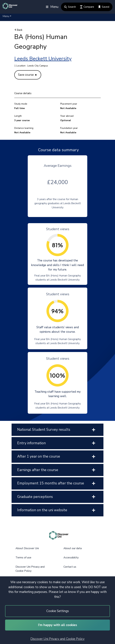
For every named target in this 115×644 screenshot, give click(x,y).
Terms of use (23, 558)
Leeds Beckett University (43, 59)
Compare (87, 7)
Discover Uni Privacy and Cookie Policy (57, 639)
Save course (27, 75)
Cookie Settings (58, 611)
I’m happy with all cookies (58, 625)
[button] (7, 16)
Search (70, 7)
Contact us (70, 567)
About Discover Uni (27, 548)
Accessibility (71, 558)
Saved (104, 7)
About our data (73, 548)
